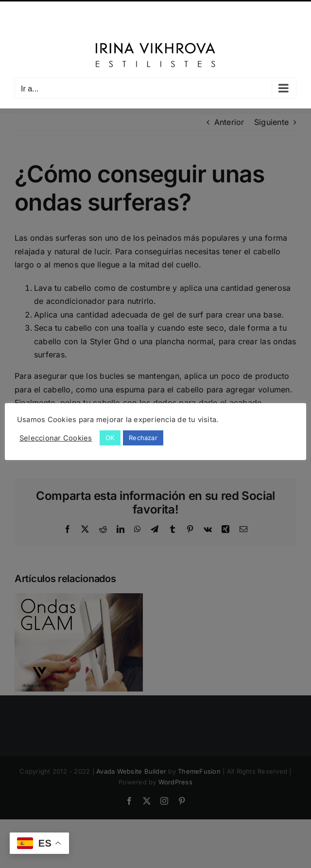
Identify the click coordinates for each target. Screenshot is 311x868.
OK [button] (110, 438)
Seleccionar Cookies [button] (56, 438)
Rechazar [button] (143, 438)
